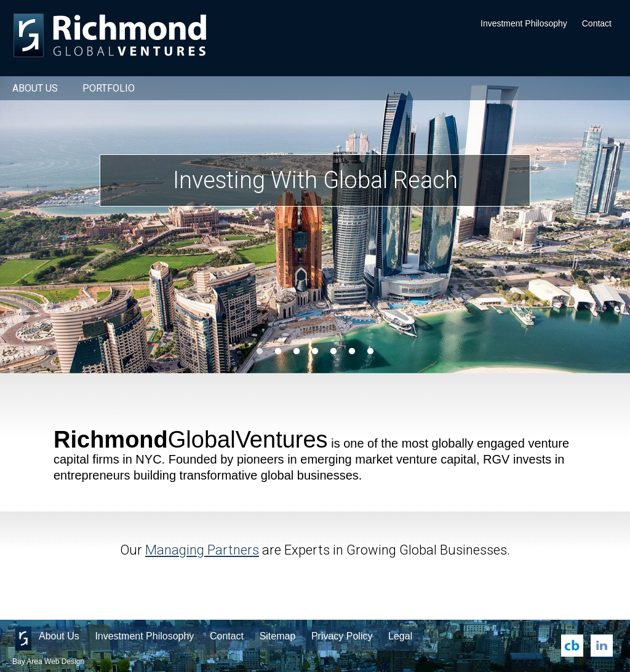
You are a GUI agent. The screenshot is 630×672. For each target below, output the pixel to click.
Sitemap (278, 636)
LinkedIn (602, 646)
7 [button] (370, 352)
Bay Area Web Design (48, 662)
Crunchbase (572, 646)
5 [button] (333, 352)
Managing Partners (202, 550)
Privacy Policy (342, 636)
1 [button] (260, 352)
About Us (35, 88)
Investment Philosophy (524, 23)
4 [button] (315, 352)
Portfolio (109, 88)
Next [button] (596, 225)
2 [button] (278, 352)
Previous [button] (34, 225)
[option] (315, 225)
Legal (400, 636)
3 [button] (297, 352)
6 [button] (352, 352)
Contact (597, 23)
